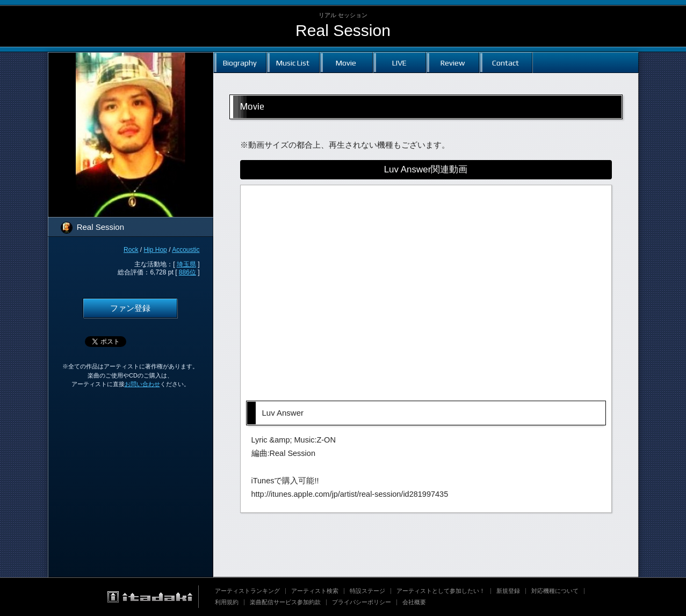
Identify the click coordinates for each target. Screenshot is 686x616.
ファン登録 (130, 308)
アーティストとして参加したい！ (441, 591)
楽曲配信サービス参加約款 (285, 602)
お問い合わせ (142, 384)
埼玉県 (186, 264)
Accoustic (186, 250)
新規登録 (508, 591)
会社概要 (414, 602)
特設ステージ (367, 591)
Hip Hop (155, 250)
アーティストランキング (247, 591)
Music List (293, 63)
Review (453, 63)
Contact (506, 63)
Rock (131, 250)
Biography (240, 63)
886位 (187, 272)
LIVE (399, 63)
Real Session (343, 30)
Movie (346, 63)
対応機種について (555, 591)
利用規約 (227, 602)
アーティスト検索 (315, 591)
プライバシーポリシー (362, 602)
